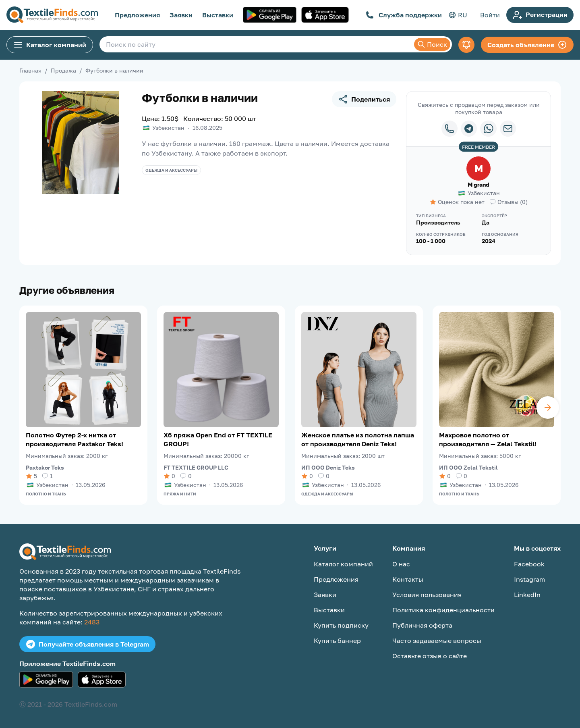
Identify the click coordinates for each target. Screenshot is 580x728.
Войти (490, 15)
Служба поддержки (404, 15)
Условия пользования (427, 595)
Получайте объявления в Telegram (87, 644)
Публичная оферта (422, 625)
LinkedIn (527, 595)
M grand (478, 184)
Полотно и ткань (46, 494)
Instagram (529, 579)
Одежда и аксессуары (171, 170)
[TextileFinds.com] (52, 15)
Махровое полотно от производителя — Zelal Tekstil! (488, 439)
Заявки (181, 15)
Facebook (529, 564)
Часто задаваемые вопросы (437, 641)
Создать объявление (527, 45)
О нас (401, 564)
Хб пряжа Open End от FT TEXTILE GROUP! (218, 439)
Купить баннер (337, 641)
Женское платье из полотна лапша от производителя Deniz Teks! (358, 439)
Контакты (408, 579)
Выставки (218, 15)
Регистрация (540, 15)
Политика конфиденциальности (443, 610)
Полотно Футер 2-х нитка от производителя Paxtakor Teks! (75, 439)
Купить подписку (341, 625)
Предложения (137, 15)
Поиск (432, 44)
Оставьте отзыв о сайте (430, 656)
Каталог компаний (50, 45)
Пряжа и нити (180, 494)
